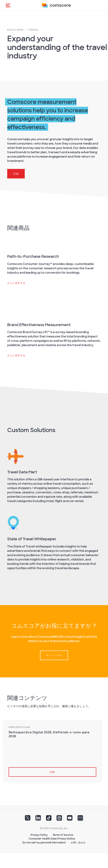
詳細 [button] (16, 174)
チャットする (54, 655)
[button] (8, 5)
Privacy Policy (39, 835)
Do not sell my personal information (44, 843)
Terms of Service (63, 835)
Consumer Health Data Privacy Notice (52, 839)
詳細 (52, 772)
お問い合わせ (78, 843)
